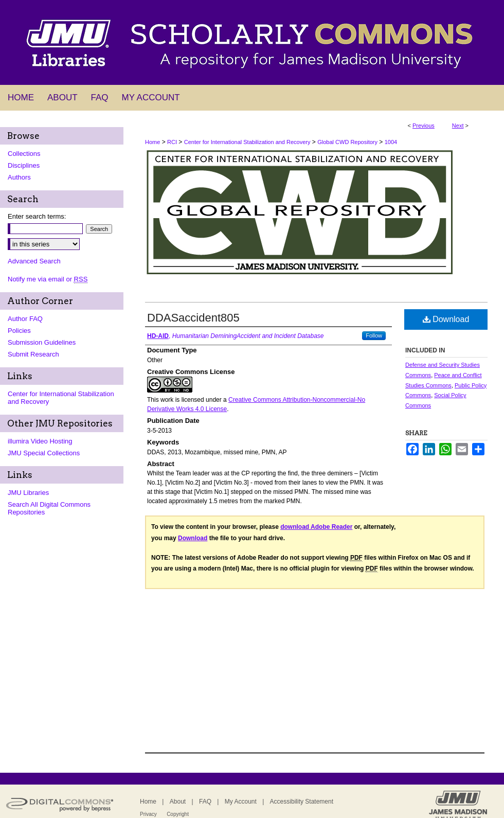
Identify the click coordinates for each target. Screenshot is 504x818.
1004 (391, 142)
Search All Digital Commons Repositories (49, 508)
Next (458, 126)
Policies (19, 331)
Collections (24, 154)
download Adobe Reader (316, 527)
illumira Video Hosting (40, 441)
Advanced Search (34, 261)
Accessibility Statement (302, 802)
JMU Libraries (28, 493)
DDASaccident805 (193, 318)
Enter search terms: (37, 216)
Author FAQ (25, 319)
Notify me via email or (48, 279)
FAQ (205, 802)
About (178, 802)
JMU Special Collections (44, 453)
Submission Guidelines (42, 342)
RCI (172, 142)
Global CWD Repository (347, 142)
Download (446, 319)
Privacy (148, 814)
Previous (424, 126)
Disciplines (24, 165)
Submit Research (33, 354)
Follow (374, 335)
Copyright (178, 814)
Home (152, 142)
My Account (241, 802)
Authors (19, 177)
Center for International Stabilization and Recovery (247, 142)
